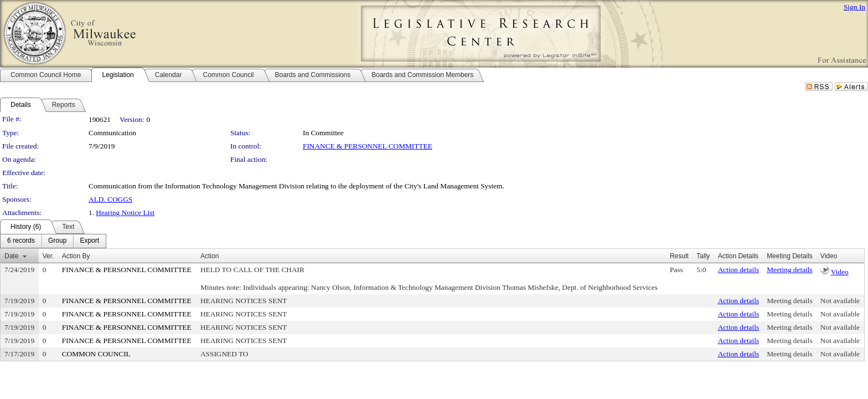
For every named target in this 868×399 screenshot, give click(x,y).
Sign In (854, 7)
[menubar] (53, 241)
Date (11, 256)
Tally (703, 256)
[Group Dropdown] (57, 241)
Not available (840, 301)
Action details (738, 270)
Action (210, 256)
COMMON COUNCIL (96, 354)
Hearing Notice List (125, 213)
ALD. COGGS (110, 199)
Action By (76, 256)
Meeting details (790, 270)
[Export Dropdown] (89, 241)
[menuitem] (21, 241)
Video (840, 272)
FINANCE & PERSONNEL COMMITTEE (368, 146)
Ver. (48, 256)
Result (679, 256)
